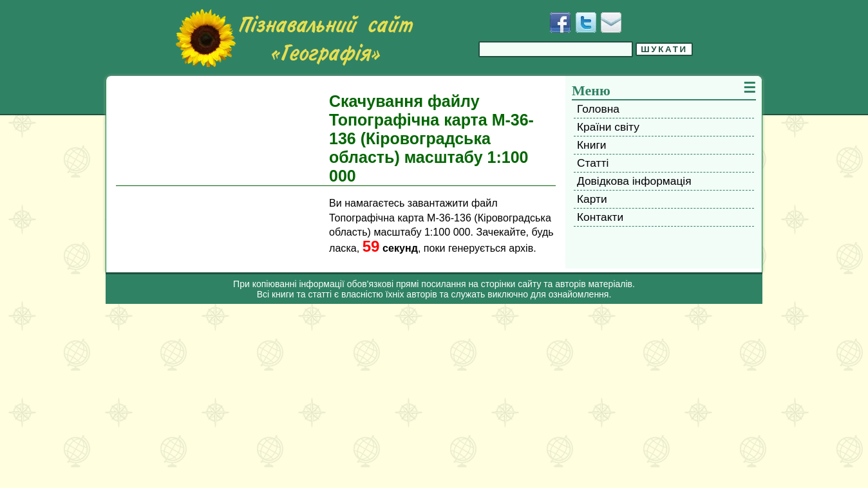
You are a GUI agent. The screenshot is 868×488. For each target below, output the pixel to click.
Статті (593, 163)
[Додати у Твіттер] (586, 23)
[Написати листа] (611, 23)
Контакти (600, 217)
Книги (591, 145)
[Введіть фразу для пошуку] (556, 49)
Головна (598, 109)
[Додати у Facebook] (560, 23)
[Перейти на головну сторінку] (294, 38)
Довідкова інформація (634, 181)
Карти (592, 199)
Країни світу (608, 127)
